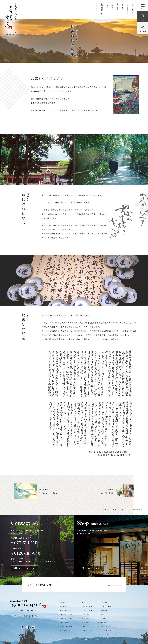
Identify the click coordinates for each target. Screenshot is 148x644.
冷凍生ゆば (86, 615)
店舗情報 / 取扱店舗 (92, 568)
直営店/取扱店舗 (66, 626)
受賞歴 (103, 618)
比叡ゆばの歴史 (66, 618)
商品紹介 (107, 7)
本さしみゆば (87, 611)
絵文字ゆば (86, 618)
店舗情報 (112, 7)
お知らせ (63, 607)
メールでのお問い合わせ (26, 568)
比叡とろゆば (87, 607)
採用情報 (122, 7)
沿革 (103, 615)
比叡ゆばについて (102, 10)
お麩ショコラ (87, 630)
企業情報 (117, 7)
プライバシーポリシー (108, 630)
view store (116, 585)
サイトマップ (105, 634)
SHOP (143, 20)
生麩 (84, 626)
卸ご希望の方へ (128, 9)
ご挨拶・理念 (106, 607)
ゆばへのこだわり (67, 615)
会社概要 (104, 611)
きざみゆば (86, 622)
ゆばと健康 (65, 622)
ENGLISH (143, 32)
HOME (97, 6)
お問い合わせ (133, 8)
